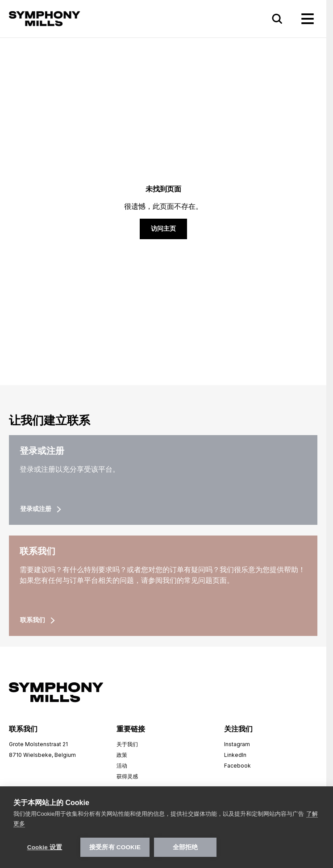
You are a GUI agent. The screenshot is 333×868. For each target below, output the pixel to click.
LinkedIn (235, 755)
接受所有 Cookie (115, 847)
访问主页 (163, 229)
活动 (122, 766)
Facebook (237, 766)
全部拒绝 (185, 847)
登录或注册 (41, 509)
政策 (122, 755)
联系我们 (37, 620)
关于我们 (127, 744)
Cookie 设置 (45, 847)
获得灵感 (127, 776)
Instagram (237, 744)
